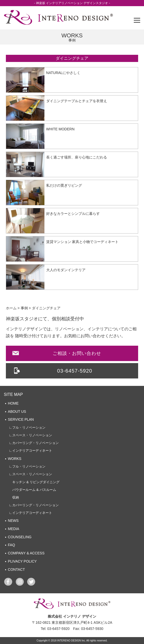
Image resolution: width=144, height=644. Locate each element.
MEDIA (14, 529)
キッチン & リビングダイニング (34, 482)
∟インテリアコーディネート (31, 451)
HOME (13, 403)
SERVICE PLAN (21, 419)
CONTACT (16, 569)
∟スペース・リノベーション (31, 435)
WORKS (15, 459)
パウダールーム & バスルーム (33, 490)
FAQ (11, 545)
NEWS (13, 521)
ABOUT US (17, 411)
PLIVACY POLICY (22, 561)
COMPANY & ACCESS (26, 553)
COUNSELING (20, 537)
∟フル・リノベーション (27, 427)
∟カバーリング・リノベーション (34, 443)
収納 (14, 497)
